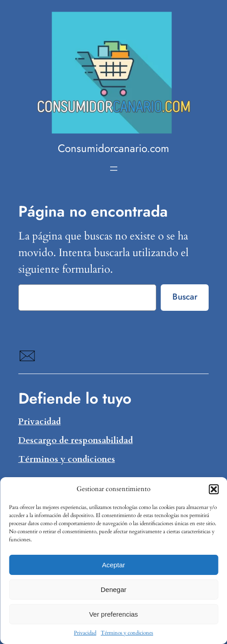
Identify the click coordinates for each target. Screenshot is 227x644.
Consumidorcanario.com (113, 148)
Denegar (114, 590)
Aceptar (114, 565)
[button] (214, 489)
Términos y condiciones (127, 633)
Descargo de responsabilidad (76, 440)
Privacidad (85, 633)
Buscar (185, 296)
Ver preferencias (113, 614)
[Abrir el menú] (114, 169)
